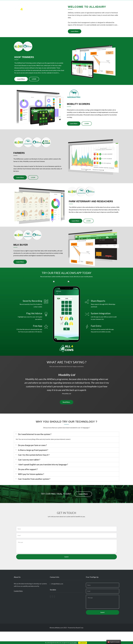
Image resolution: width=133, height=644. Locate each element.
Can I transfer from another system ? (34, 491)
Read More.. (66, 414)
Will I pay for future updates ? (31, 486)
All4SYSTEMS (72, 4)
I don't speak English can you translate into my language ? (43, 477)
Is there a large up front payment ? (33, 462)
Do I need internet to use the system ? (35, 447)
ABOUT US (83, 4)
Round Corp (80, 640)
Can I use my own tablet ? (29, 472)
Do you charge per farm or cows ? (32, 458)
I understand (83, 643)
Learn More (68, 31)
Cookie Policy (18, 603)
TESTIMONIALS (94, 4)
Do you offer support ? (28, 482)
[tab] (66, 447)
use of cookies (73, 643)
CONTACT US (113, 4)
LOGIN (104, 4)
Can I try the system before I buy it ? (34, 467)
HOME (63, 4)
